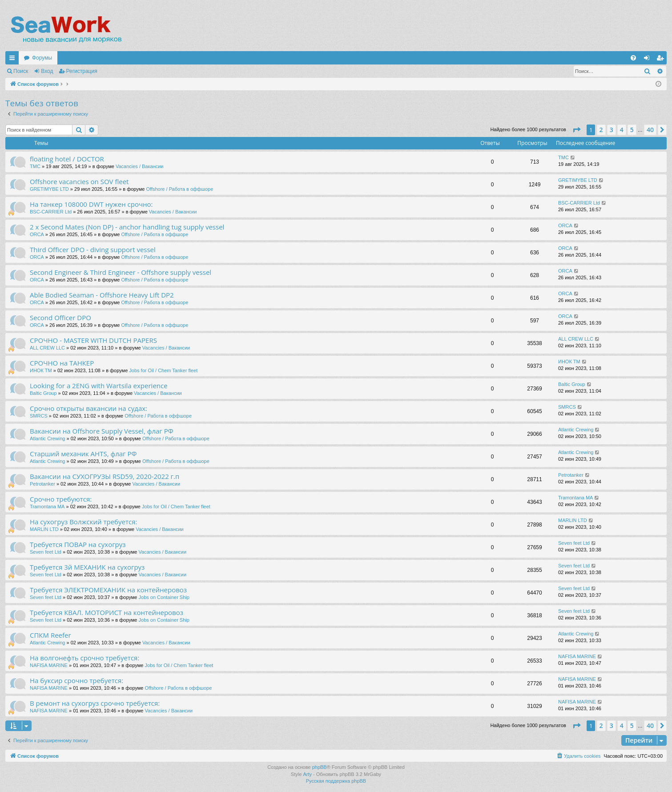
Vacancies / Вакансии (140, 166)
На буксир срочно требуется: (76, 680)
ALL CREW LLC (47, 348)
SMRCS (39, 416)
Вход (47, 71)
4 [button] (622, 130)
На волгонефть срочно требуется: (85, 658)
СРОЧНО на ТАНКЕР (62, 363)
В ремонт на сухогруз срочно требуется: (95, 703)
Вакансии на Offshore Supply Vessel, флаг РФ (102, 431)
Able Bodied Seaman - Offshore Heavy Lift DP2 (102, 295)
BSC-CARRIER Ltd (51, 212)
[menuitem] (633, 58)
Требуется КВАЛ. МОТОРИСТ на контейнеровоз (107, 612)
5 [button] (632, 130)
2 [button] (601, 130)
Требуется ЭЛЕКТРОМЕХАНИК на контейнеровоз (108, 590)
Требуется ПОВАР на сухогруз (78, 544)
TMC (35, 166)
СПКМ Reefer (50, 635)
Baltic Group (43, 393)
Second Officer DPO (60, 318)
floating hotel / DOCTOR (67, 159)
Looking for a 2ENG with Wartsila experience (99, 386)
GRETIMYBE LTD (49, 189)
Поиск (21, 71)
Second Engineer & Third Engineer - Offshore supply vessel (121, 272)
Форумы (42, 58)
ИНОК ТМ (41, 370)
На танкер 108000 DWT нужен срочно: (91, 204)
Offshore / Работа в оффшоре (179, 189)
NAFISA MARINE (49, 665)
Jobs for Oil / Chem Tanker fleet (163, 370)
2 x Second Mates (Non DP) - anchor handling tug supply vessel (127, 227)
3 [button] (612, 130)
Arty (307, 774)
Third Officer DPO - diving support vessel (93, 249)
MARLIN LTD (44, 529)
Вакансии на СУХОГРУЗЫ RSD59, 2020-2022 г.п (105, 476)
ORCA (37, 234)
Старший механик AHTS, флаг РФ (83, 454)
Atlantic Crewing (47, 438)
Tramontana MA (47, 507)
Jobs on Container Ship (164, 597)
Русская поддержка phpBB (336, 781)
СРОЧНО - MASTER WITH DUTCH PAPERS (93, 340)
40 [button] (650, 130)
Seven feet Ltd (46, 552)
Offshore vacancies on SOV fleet (79, 181)
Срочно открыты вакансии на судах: (89, 408)
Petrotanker (42, 484)
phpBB (320, 767)
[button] (576, 130)
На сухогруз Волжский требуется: (83, 522)
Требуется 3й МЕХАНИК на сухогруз (87, 567)
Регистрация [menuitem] (662, 60)
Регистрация (82, 71)
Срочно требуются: (61, 499)
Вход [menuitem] (649, 60)
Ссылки (14, 60)
